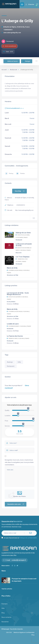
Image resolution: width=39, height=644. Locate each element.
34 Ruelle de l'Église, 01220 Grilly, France (16, 27)
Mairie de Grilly (12, 268)
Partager (27, 61)
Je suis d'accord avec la (19, 538)
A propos (5, 604)
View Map (20, 191)
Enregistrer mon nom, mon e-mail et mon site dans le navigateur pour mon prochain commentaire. (19, 462)
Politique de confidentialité (28, 538)
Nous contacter (7, 617)
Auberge (10, 362)
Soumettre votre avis (16, 504)
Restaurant (14, 70)
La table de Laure (13, 324)
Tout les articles (8, 589)
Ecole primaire (11, 302)
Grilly (19, 362)
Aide (3, 608)
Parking (9, 173)
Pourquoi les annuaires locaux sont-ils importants (24, 580)
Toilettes (20, 173)
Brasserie (19, 253)
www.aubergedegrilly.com (11, 33)
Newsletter (5, 622)
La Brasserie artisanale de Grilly (24, 245)
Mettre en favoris (12, 61)
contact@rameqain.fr (19, 560)
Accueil (4, 70)
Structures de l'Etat (12, 275)
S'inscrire (30, 4)
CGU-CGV (9, 632)
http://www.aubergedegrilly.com (24, 210)
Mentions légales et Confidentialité (24, 632)
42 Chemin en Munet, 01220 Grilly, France (19, 326)
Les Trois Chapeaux (23, 257)
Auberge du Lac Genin (23, 233)
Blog (3, 613)
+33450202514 (7, 30)
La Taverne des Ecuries (15, 336)
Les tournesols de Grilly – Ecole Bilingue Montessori (18, 294)
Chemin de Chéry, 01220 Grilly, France (18, 338)
